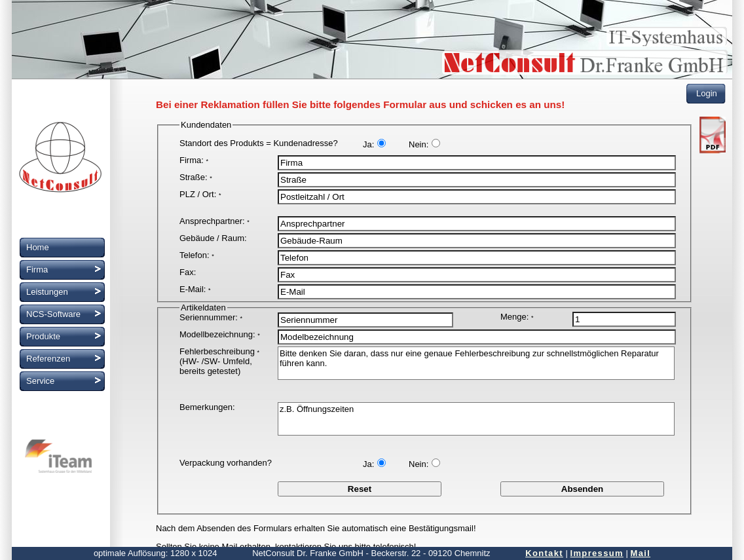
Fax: (188, 272)
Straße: (196, 177)
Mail (641, 553)
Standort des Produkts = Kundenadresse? (259, 143)
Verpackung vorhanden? (226, 463)
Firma (37, 270)
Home (38, 247)
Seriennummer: (211, 317)
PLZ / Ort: (200, 194)
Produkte (43, 336)
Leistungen (47, 292)
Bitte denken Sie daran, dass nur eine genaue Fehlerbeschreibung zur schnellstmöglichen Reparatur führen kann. (476, 363)
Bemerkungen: (207, 407)
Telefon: (197, 255)
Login (707, 93)
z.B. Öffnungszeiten (476, 419)
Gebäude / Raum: (213, 238)
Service (40, 381)
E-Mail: (195, 289)
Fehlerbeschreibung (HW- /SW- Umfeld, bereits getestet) (219, 361)
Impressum (597, 553)
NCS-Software (53, 314)
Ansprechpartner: (214, 221)
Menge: (517, 317)
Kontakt (544, 553)
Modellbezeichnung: (220, 334)
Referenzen (48, 359)
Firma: (194, 160)
